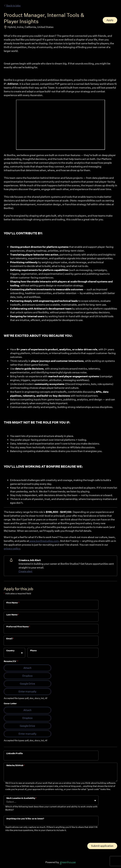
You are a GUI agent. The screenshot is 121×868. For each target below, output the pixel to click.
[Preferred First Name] (51, 631)
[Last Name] (51, 619)
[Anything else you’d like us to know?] (51, 823)
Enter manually (27, 692)
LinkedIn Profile (15, 753)
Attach (27, 668)
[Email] (51, 643)
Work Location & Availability (21, 798)
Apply (110, 20)
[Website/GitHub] (60, 775)
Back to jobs (12, 6)
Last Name (13, 615)
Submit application (102, 846)
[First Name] (51, 607)
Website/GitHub (15, 765)
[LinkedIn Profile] (51, 758)
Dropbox (27, 676)
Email (10, 639)
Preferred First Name (18, 627)
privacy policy (12, 549)
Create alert (25, 571)
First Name (13, 603)
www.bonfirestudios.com (44, 541)
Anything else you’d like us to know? (25, 819)
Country (10, 651)
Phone (33, 651)
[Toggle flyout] (22, 653)
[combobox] (7, 654)
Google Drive (27, 684)
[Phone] (63, 655)
